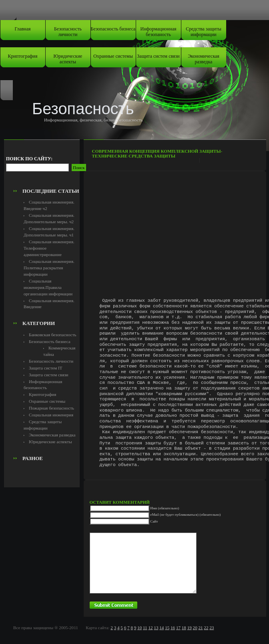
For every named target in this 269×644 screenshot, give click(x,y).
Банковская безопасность (53, 335)
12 (150, 628)
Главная (22, 29)
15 (167, 628)
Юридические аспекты (68, 59)
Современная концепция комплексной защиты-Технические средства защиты (157, 153)
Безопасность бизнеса (113, 29)
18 (184, 628)
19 (190, 628)
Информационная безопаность (159, 32)
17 (178, 628)
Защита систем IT (46, 368)
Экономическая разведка (204, 59)
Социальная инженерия (51, 415)
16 (173, 628)
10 (140, 628)
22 (206, 628)
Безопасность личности (68, 32)
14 (162, 628)
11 (145, 628)
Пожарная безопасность (51, 408)
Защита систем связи (158, 56)
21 (200, 628)
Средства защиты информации (204, 32)
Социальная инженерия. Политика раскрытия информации (49, 268)
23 (212, 628)
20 (195, 628)
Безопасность (83, 109)
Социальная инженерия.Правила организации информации (48, 287)
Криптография (23, 56)
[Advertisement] (51, 167)
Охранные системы (113, 56)
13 (156, 628)
